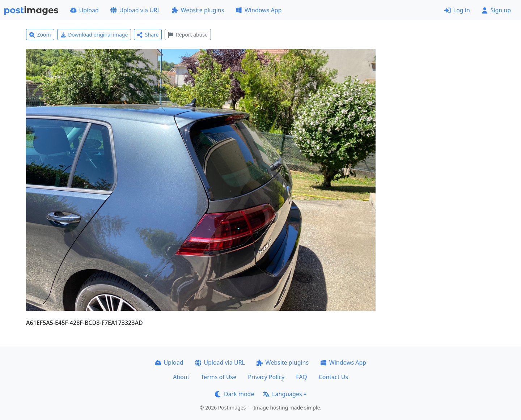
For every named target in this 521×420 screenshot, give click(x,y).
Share (148, 35)
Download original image (94, 35)
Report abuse (188, 35)
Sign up (496, 10)
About (181, 377)
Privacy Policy (266, 377)
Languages (282, 394)
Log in (457, 10)
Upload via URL (135, 10)
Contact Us (333, 377)
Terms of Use (219, 377)
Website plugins (198, 10)
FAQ (301, 377)
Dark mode (234, 394)
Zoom (40, 35)
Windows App (259, 10)
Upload (84, 10)
